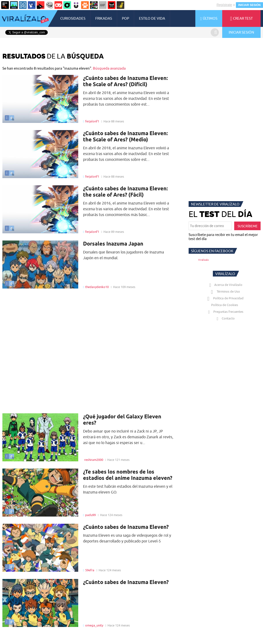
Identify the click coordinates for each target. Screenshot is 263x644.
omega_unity (94, 625)
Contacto (225, 318)
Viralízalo (203, 260)
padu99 (90, 515)
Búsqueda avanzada (109, 68)
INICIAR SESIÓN (249, 5)
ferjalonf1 (92, 121)
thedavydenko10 (97, 287)
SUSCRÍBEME (248, 226)
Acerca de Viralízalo (225, 285)
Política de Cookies (225, 305)
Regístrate (224, 5)
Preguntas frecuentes (225, 312)
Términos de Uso (225, 291)
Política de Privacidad (225, 298)
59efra (90, 570)
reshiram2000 (94, 460)
